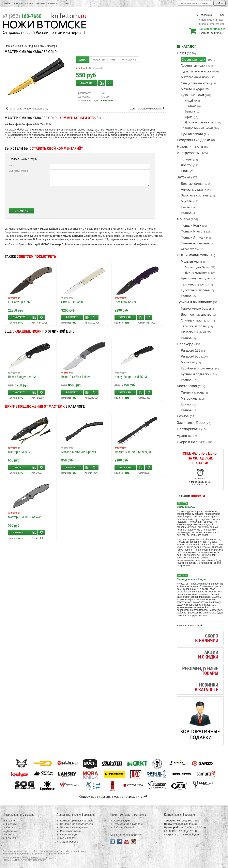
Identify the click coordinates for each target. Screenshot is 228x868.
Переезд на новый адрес (192, 579)
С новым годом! (187, 507)
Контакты (53, 3)
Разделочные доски (194, 140)
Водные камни (192, 184)
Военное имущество (196, 315)
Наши (191, 496)
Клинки (186, 404)
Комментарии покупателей (74, 821)
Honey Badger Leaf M (22, 377)
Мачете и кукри (192, 89)
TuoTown (191, 106)
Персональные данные (72, 827)
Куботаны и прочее (195, 290)
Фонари (183, 219)
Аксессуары (190, 249)
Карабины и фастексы (198, 368)
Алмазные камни (194, 189)
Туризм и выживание (195, 302)
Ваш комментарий (18, 171)
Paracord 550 (191, 356)
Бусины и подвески (195, 374)
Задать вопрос (67, 842)
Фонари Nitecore (193, 231)
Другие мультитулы (198, 273)
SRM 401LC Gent (72, 302)
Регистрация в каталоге (127, 824)
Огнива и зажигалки (196, 320)
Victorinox (191, 101)
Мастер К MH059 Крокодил (133, 452)
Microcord (188, 362)
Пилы (185, 171)
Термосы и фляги (194, 326)
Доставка (41, 3)
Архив (182, 436)
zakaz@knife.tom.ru (144, 244)
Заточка (184, 177)
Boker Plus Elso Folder (76, 377)
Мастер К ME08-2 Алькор (25, 517)
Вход (220, 15)
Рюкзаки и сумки (193, 332)
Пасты (186, 207)
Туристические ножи (196, 71)
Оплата (29, 3)
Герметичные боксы (196, 308)
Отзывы (65, 3)
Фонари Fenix (191, 225)
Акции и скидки (67, 835)
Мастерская (187, 386)
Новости (18, 3)
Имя (11, 166)
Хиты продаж (66, 838)
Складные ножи (193, 60)
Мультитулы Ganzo (198, 267)
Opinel (189, 117)
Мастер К (52, 46)
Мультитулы (190, 262)
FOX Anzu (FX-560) (20, 302)
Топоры (187, 159)
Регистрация (204, 15)
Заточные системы (195, 195)
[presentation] (120, 197)
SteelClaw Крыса (126, 302)
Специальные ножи (196, 83)
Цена (82, 60)
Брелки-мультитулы (196, 278)
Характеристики (104, 60)
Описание (129, 60)
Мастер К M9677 (19, 452)
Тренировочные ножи (197, 128)
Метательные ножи (195, 77)
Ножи (181, 53)
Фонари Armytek (193, 237)
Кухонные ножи (193, 95)
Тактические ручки (195, 284)
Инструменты (188, 153)
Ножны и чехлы (190, 146)
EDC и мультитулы (193, 255)
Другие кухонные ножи (200, 122)
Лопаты (187, 165)
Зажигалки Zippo (191, 423)
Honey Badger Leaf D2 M (131, 377)
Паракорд (185, 344)
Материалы (190, 398)
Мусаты (187, 201)
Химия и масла (192, 392)
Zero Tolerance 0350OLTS (148, 109)
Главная (7, 3)
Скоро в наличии (191, 442)
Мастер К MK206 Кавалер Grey (27, 109)
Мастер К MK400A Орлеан (79, 452)
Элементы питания (195, 243)
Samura (190, 111)
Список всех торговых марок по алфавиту (114, 796)
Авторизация (120, 821)
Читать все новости (190, 625)
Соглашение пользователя (74, 824)
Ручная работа (192, 134)
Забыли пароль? (122, 827)
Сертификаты (189, 429)
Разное (186, 213)
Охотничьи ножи (193, 65)
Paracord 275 (191, 351)
